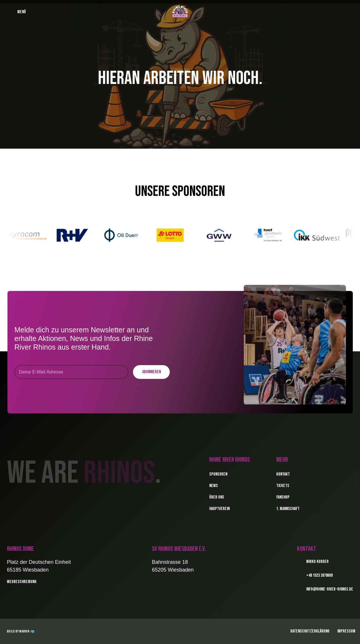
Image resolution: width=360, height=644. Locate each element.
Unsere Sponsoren (180, 191)
